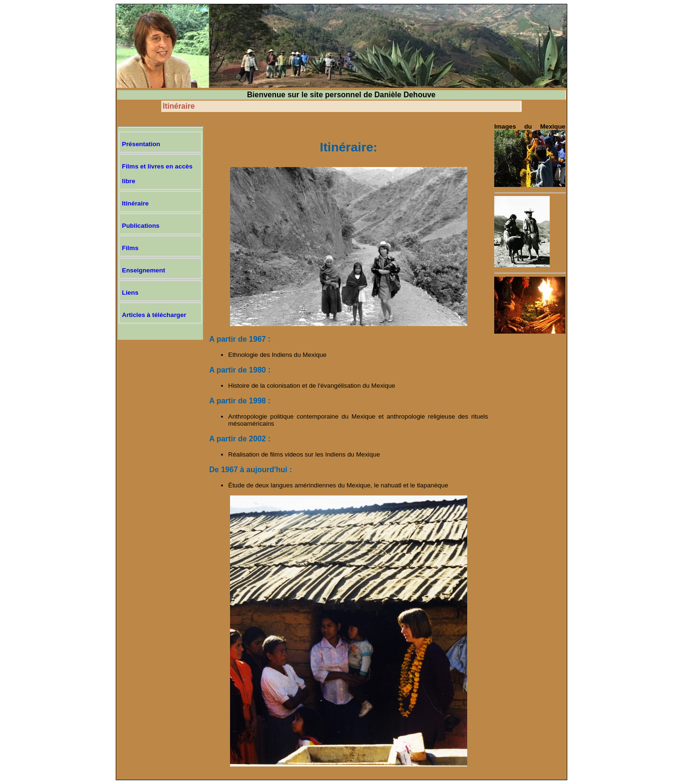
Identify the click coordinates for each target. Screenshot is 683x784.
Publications (141, 226)
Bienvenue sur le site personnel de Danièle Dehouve (341, 95)
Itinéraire (179, 106)
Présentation (141, 144)
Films (130, 248)
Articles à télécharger (154, 315)
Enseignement (143, 270)
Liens (130, 293)
